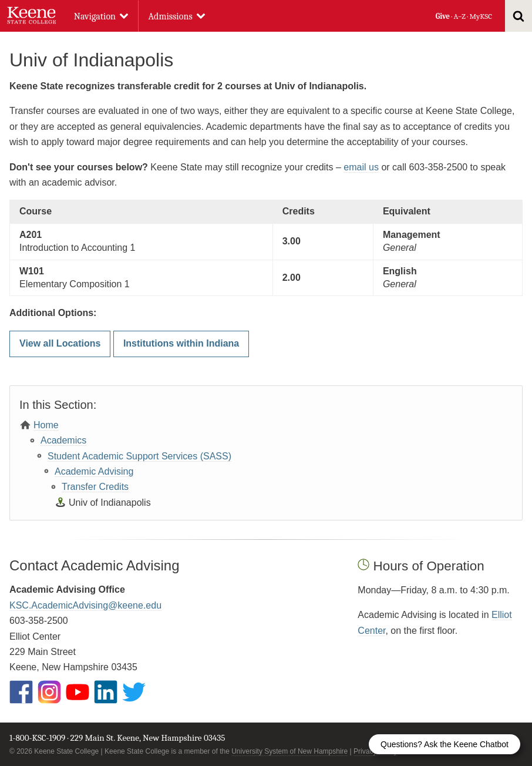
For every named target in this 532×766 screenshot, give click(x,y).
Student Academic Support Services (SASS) (139, 456)
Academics (63, 440)
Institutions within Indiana (181, 343)
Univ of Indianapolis (110, 503)
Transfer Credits (95, 487)
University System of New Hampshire (289, 751)
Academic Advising (94, 471)
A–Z (460, 16)
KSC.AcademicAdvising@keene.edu (85, 605)
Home (46, 425)
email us (361, 167)
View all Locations (60, 343)
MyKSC (480, 16)
